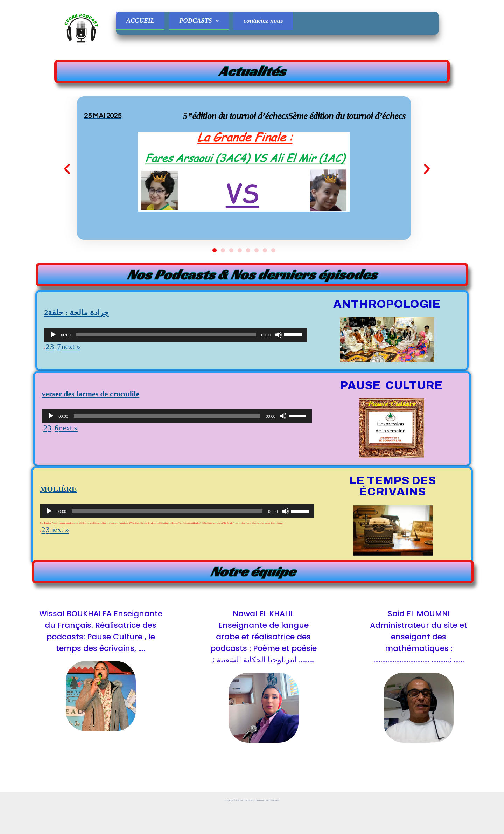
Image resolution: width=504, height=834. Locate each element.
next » (79, 391)
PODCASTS (206, 22)
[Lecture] (53, 378)
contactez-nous (275, 22)
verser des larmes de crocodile (109, 435)
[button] (93, 190)
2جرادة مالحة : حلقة (88, 353)
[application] (176, 378)
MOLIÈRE (65, 530)
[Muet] (279, 378)
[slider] (166, 378)
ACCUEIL (142, 22)
